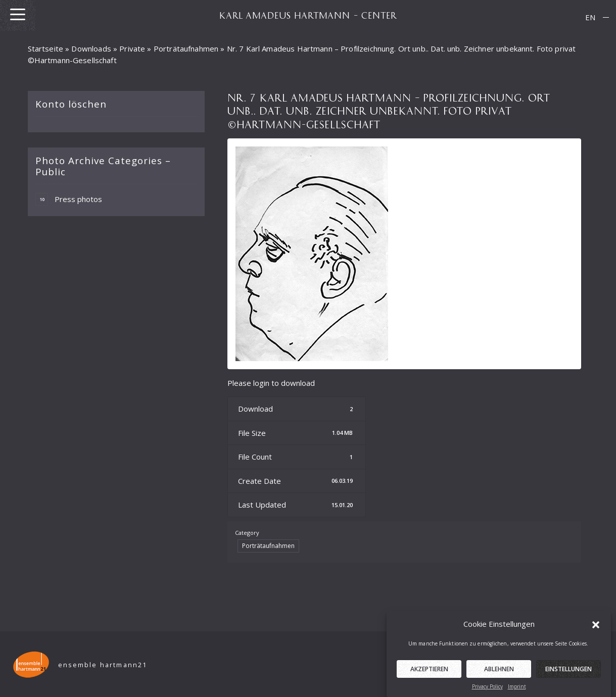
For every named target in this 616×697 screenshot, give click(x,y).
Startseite (46, 48)
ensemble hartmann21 (103, 665)
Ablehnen (499, 675)
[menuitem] (590, 17)
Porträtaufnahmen (186, 48)
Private (132, 48)
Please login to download (271, 383)
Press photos (69, 199)
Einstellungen (568, 675)
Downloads (91, 48)
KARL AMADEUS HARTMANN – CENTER (308, 15)
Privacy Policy (487, 692)
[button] (596, 630)
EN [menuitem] (590, 17)
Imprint (517, 692)
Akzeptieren (429, 675)
